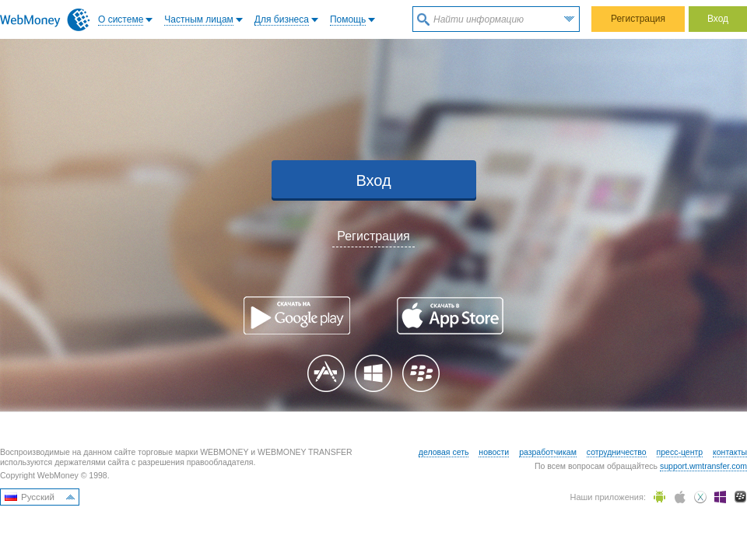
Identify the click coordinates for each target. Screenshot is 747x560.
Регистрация (638, 19)
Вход (718, 19)
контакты (730, 452)
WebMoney (45, 19)
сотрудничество (617, 452)
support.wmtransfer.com (703, 466)
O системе (121, 19)
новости (494, 452)
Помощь (348, 19)
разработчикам (548, 452)
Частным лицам (199, 19)
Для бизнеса (282, 19)
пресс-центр (680, 452)
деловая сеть (444, 452)
